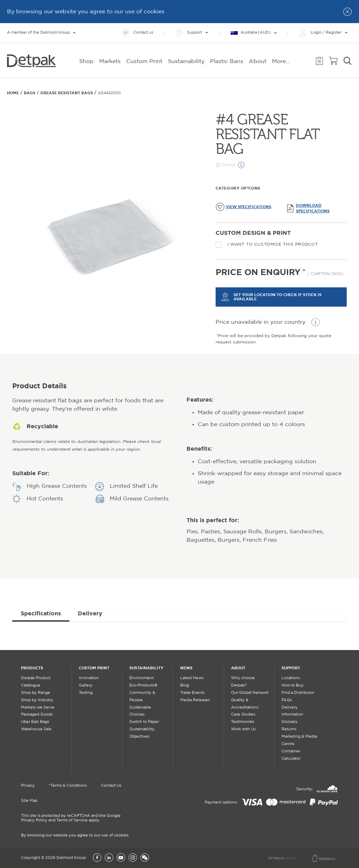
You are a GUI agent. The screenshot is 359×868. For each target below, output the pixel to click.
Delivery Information (292, 711)
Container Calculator (291, 755)
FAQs (287, 700)
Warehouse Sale (36, 729)
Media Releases (195, 700)
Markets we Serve (38, 708)
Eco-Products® (143, 685)
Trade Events (192, 693)
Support (291, 668)
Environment (141, 678)
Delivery (90, 613)
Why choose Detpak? (243, 682)
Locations (291, 678)
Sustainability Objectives (142, 733)
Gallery (86, 685)
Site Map (29, 801)
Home (13, 93)
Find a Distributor (298, 693)
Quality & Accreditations (245, 704)
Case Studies (243, 715)
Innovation (89, 678)
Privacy (28, 786)
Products (32, 668)
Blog (185, 685)
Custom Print (94, 668)
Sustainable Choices (140, 711)
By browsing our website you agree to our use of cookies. (75, 835)
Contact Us (111, 786)
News (186, 668)
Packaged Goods (37, 715)
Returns (289, 729)
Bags (30, 93)
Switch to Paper (144, 722)
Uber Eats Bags (35, 722)
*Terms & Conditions (68, 786)
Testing (86, 693)
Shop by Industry (37, 700)
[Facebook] (97, 858)
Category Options (238, 188)
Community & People (142, 696)
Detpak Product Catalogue (36, 682)
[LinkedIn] (109, 858)
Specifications (41, 613)
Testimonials (243, 722)
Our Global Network (250, 693)
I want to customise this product (267, 245)
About (238, 668)
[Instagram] (133, 858)
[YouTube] (121, 858)
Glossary (290, 722)
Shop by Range (36, 693)
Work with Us (243, 729)
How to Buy (293, 685)
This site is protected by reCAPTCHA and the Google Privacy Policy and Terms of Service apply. (71, 818)
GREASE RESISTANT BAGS (67, 93)
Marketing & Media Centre (299, 740)
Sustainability (146, 668)
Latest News (192, 678)
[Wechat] (145, 858)
